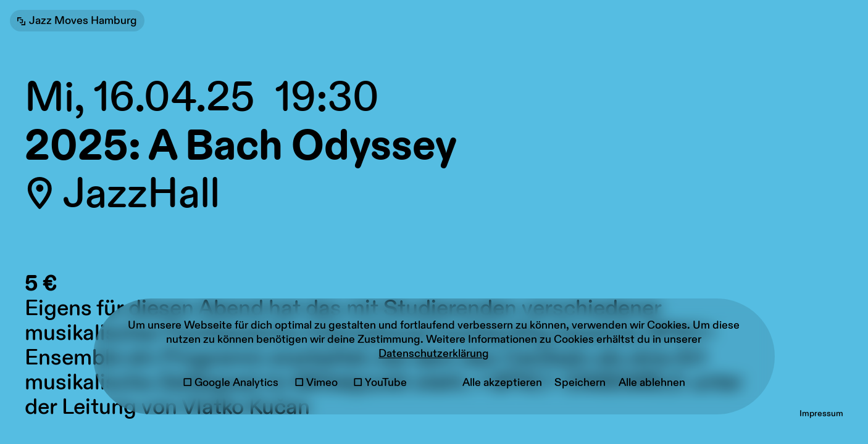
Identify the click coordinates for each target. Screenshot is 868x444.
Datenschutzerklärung (434, 354)
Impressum (821, 413)
